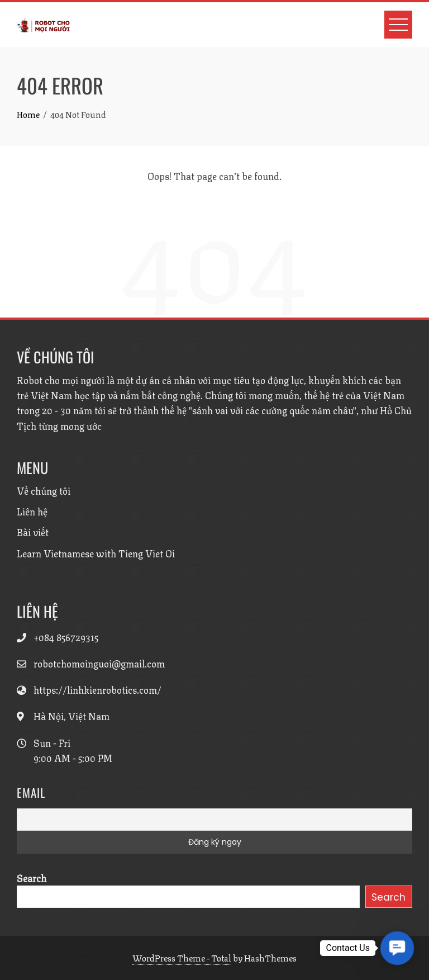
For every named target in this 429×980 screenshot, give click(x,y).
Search (32, 878)
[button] (397, 948)
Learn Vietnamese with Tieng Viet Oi (96, 553)
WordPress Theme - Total (182, 958)
